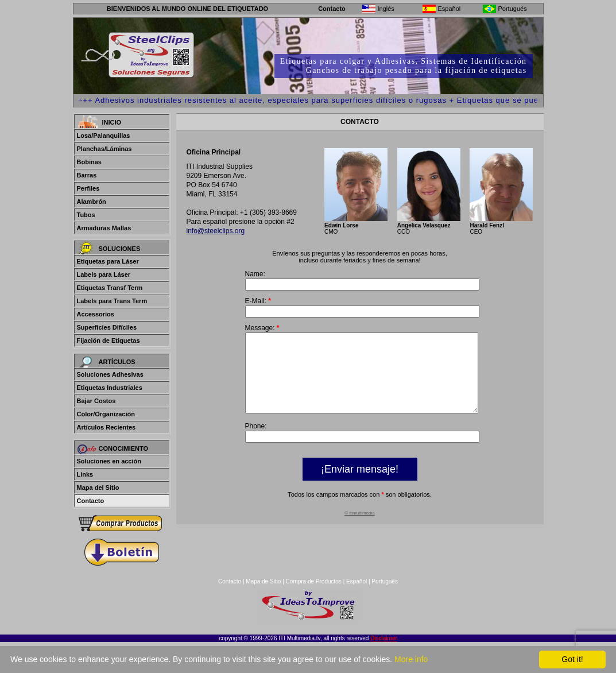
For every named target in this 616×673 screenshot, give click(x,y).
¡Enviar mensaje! (360, 485)
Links (85, 474)
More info (411, 659)
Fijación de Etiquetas (109, 341)
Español (357, 581)
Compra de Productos (314, 581)
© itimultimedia (360, 529)
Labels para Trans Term (112, 301)
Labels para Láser (104, 274)
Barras (87, 175)
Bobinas (89, 162)
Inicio (112, 122)
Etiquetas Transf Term (110, 288)
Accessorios (96, 314)
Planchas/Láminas (104, 149)
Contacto (332, 9)
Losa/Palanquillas (104, 136)
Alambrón (92, 202)
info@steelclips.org (216, 231)
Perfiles (88, 188)
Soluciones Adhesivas (110, 374)
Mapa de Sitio (264, 581)
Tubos (86, 215)
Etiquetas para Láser (108, 261)
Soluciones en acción (109, 461)
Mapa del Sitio (98, 488)
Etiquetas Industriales (110, 388)
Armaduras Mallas (104, 228)
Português (385, 581)
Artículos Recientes (106, 427)
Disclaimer (384, 638)
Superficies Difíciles (107, 327)
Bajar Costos (96, 401)
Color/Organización (106, 414)
